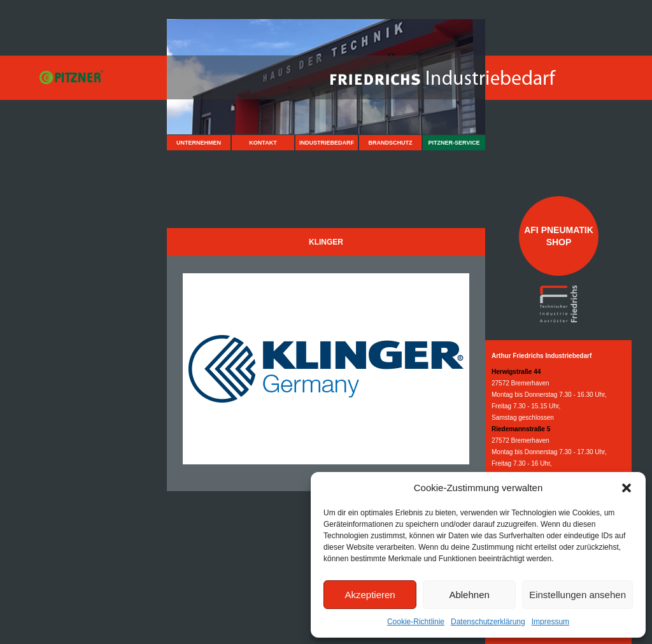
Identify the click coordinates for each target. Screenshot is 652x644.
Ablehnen (469, 595)
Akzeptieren (370, 595)
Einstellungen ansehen (578, 595)
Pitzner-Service (454, 143)
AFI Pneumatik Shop (559, 236)
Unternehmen (199, 143)
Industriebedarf (327, 143)
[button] (627, 488)
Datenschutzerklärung (488, 622)
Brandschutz (391, 143)
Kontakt (263, 143)
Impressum (550, 622)
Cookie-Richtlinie (416, 622)
